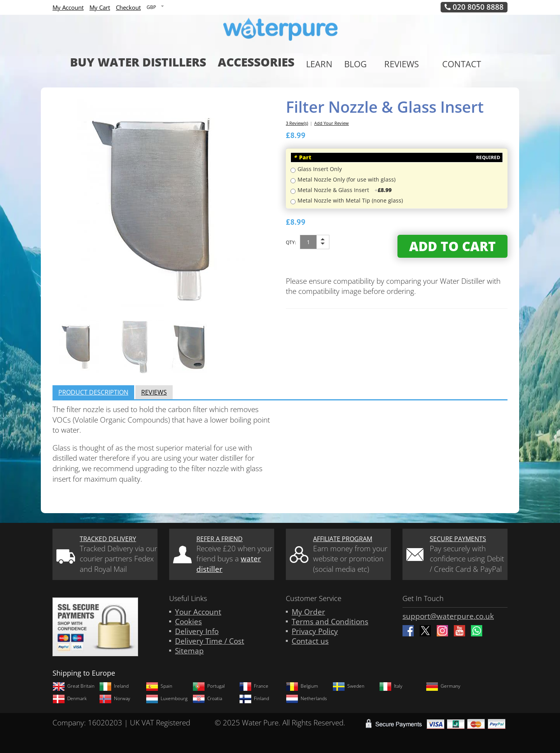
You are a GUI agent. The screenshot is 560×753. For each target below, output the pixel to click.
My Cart (100, 7)
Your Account (198, 612)
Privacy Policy (315, 631)
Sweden (348, 686)
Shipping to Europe (84, 673)
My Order (308, 612)
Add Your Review (332, 123)
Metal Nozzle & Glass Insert (345, 190)
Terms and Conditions (330, 622)
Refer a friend (220, 539)
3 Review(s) (297, 123)
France (254, 686)
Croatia (207, 699)
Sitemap (189, 651)
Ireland (114, 686)
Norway (115, 699)
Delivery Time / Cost (210, 641)
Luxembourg (167, 699)
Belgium (302, 686)
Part (302, 157)
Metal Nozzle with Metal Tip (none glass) (350, 200)
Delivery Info (197, 631)
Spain (159, 686)
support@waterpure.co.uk (448, 616)
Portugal (209, 686)
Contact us (310, 641)
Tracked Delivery (108, 539)
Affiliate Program (343, 539)
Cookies (188, 622)
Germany (443, 686)
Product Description (93, 392)
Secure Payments (458, 539)
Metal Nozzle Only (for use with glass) (346, 179)
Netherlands (306, 699)
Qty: (291, 242)
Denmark (70, 699)
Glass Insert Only (320, 169)
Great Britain (73, 686)
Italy (391, 686)
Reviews (154, 392)
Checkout (128, 7)
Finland (254, 699)
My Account (68, 7)
